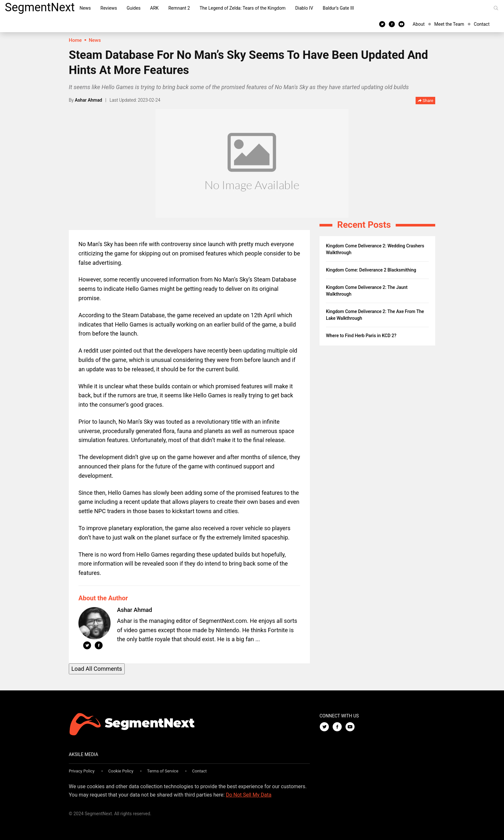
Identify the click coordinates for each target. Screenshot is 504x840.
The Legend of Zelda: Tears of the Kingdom (243, 8)
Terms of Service (163, 771)
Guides (134, 8)
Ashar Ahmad (89, 100)
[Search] (496, 8)
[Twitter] (382, 24)
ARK (154, 8)
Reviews (109, 8)
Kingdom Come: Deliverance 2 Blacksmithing (371, 270)
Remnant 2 (179, 8)
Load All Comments (97, 669)
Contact (482, 24)
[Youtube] (401, 24)
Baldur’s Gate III (338, 8)
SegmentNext (40, 7)
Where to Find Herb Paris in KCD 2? (361, 336)
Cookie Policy (121, 771)
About (419, 24)
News (85, 8)
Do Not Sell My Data (249, 795)
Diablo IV (304, 8)
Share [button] (425, 101)
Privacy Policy (82, 771)
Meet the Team (449, 24)
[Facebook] (392, 24)
